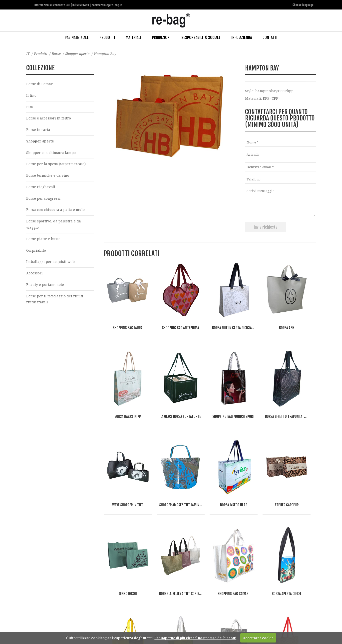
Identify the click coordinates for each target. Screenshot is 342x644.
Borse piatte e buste (43, 240)
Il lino (31, 95)
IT (28, 53)
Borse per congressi (43, 199)
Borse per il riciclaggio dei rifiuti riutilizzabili (55, 301)
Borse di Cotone (40, 84)
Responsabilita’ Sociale (201, 37)
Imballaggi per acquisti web (51, 263)
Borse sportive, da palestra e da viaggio (54, 225)
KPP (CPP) (271, 98)
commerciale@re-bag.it (160, 624)
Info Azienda (242, 37)
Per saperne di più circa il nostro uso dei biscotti (195, 638)
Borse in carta (38, 130)
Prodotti (107, 37)
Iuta (30, 107)
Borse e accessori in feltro (49, 118)
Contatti (270, 37)
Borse (57, 53)
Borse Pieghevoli (41, 188)
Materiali (133, 37)
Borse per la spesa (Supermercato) (56, 165)
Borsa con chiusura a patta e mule (56, 211)
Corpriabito (36, 252)
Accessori (34, 275)
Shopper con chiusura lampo (52, 153)
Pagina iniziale (77, 37)
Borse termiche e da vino (48, 176)
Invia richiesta (266, 227)
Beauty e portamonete (45, 286)
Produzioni (161, 37)
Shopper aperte (79, 53)
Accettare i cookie (258, 638)
